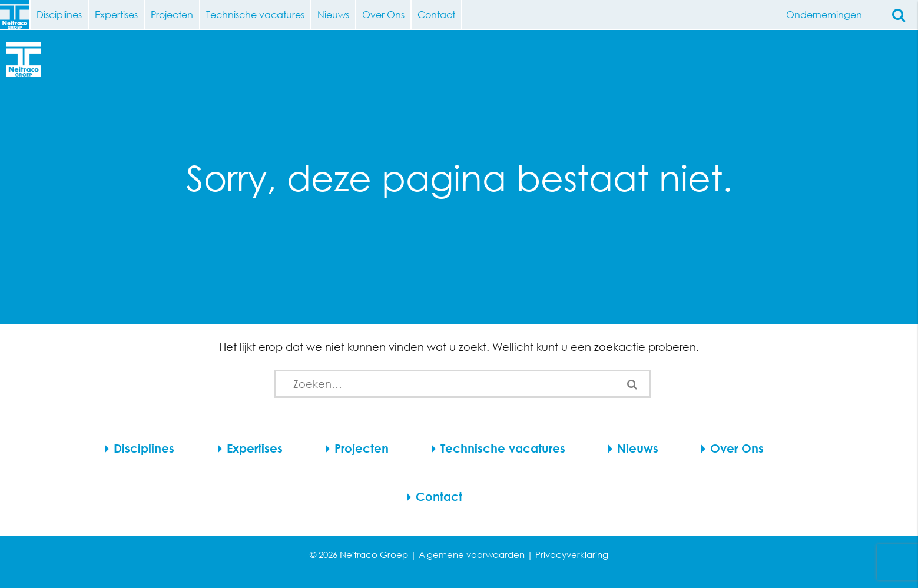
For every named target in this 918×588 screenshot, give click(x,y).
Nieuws (333, 14)
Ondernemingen (828, 15)
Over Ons (383, 14)
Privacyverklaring (572, 554)
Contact (436, 14)
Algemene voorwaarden (472, 554)
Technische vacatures (255, 14)
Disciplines (59, 14)
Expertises (116, 14)
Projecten (172, 14)
